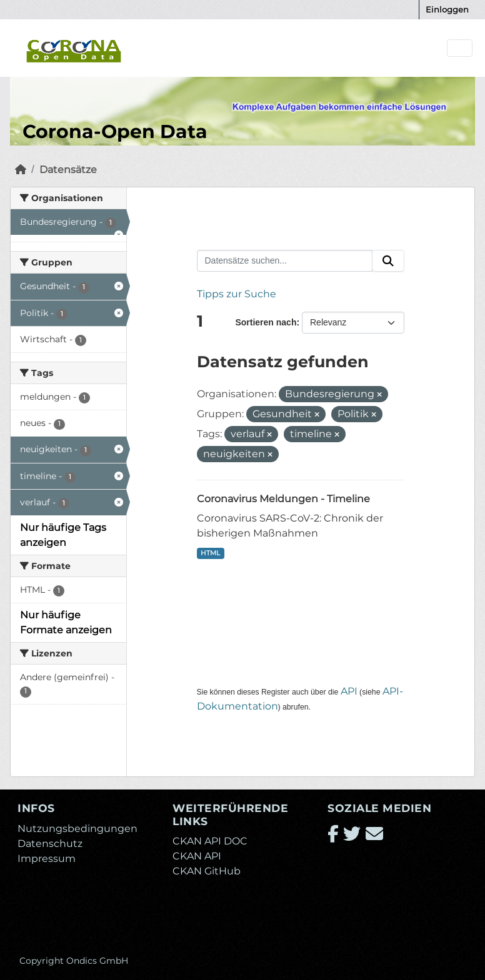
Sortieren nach (266, 322)
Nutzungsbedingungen (77, 829)
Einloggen (447, 9)
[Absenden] (388, 261)
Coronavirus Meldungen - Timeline (283, 499)
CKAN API (197, 856)
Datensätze (68, 170)
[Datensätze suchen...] (285, 261)
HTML (210, 553)
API (349, 691)
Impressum (47, 859)
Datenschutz (50, 844)
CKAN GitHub (207, 871)
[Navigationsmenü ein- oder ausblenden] (460, 48)
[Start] (21, 170)
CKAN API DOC (210, 841)
